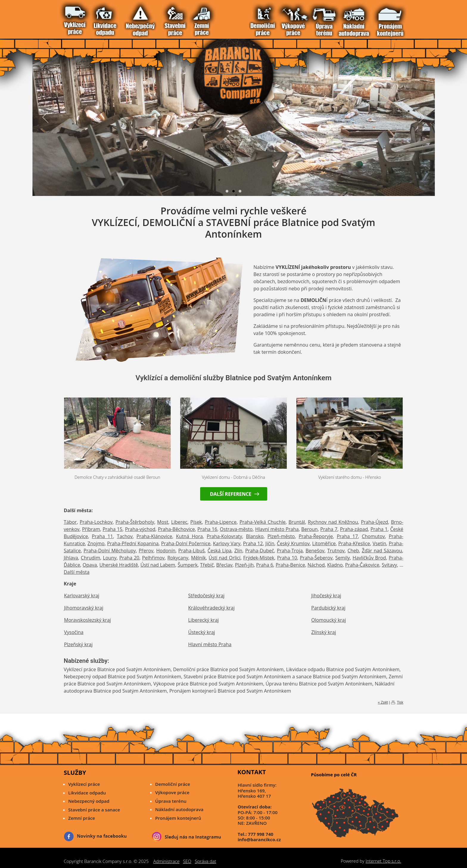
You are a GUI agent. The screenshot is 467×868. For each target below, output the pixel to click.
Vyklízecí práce (72, 17)
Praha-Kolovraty (224, 536)
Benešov (315, 551)
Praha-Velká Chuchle (263, 522)
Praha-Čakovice (362, 565)
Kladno (335, 565)
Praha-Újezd (375, 522)
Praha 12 (253, 543)
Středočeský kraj (206, 596)
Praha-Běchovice (176, 529)
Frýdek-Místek (259, 558)
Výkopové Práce (106, 17)
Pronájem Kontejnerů (123, 17)
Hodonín (166, 551)
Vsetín (379, 543)
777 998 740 (261, 834)
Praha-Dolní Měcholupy (110, 551)
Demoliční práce (173, 784)
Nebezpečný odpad (84, 17)
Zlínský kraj (324, 632)
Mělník (199, 558)
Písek (196, 522)
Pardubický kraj (328, 608)
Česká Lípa (220, 551)
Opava (90, 565)
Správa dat (206, 861)
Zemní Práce (95, 17)
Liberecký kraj (204, 620)
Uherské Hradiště (119, 565)
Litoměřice (324, 543)
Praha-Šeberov (316, 558)
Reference (129, 17)
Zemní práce (82, 818)
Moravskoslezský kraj (87, 620)
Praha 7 (329, 529)
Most (163, 522)
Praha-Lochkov (96, 522)
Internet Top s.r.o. (383, 861)
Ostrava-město (236, 529)
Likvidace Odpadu (78, 17)
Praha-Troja (290, 551)
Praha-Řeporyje (316, 536)
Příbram (91, 529)
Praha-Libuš (192, 551)
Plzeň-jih (244, 565)
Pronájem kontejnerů (178, 818)
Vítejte (67, 17)
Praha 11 (102, 536)
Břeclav (224, 565)
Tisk (400, 702)
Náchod (316, 565)
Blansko (255, 536)
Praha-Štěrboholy (135, 522)
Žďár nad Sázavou (382, 551)
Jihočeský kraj (326, 596)
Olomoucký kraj (329, 620)
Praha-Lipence (221, 522)
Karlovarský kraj (82, 596)
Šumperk (187, 565)
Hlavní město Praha (277, 529)
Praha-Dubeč (260, 551)
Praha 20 (129, 558)
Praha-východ (140, 529)
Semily (343, 558)
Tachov (125, 536)
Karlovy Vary (227, 543)
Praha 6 (265, 565)
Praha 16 (207, 529)
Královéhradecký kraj (211, 608)
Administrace (166, 861)
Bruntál (297, 522)
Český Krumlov (293, 543)
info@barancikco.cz (259, 839)
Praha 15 (112, 529)
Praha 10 (287, 558)
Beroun (310, 529)
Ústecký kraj (202, 632)
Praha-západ (354, 529)
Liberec (179, 522)
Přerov (146, 551)
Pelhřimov (153, 558)
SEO (187, 861)
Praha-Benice (290, 565)
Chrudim (90, 558)
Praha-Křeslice (354, 543)
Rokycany (178, 558)
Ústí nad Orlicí (225, 558)
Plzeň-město (281, 536)
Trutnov (336, 551)
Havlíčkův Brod (369, 558)
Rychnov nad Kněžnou (333, 522)
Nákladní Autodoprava (117, 17)
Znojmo (96, 543)
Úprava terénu (171, 801)
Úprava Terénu (112, 17)
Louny (110, 558)
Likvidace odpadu (87, 793)
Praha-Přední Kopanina (133, 543)
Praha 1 (379, 529)
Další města (77, 572)
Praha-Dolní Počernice (186, 543)
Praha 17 (347, 536)
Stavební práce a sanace (94, 810)
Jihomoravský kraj (84, 608)
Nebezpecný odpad (89, 801)
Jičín (270, 543)
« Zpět (383, 702)
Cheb (353, 551)
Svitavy (389, 565)
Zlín (238, 551)
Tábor (70, 522)
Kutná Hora (189, 536)
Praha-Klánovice (154, 536)
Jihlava (71, 558)
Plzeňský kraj (78, 644)
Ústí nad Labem (158, 565)
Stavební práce (89, 17)
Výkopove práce (172, 792)
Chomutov (373, 536)
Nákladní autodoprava (179, 809)
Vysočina (74, 632)
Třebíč (207, 565)
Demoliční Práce (101, 17)
